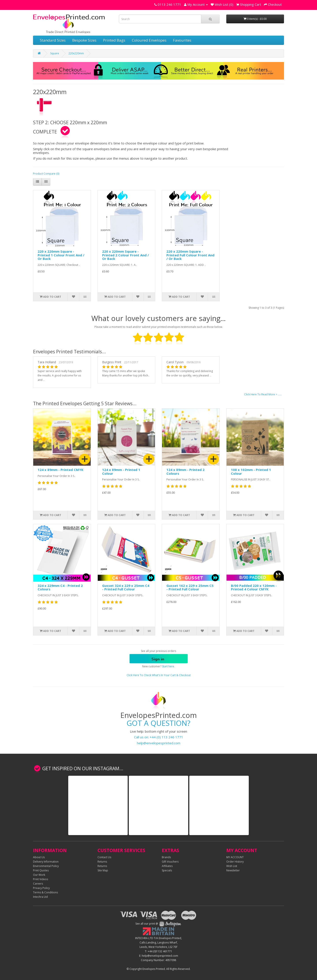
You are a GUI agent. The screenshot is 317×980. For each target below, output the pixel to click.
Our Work (39, 875)
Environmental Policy (46, 866)
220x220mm (76, 53)
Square (55, 53)
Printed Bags (114, 40)
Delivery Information (46, 862)
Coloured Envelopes (149, 40)
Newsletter (233, 870)
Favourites (182, 40)
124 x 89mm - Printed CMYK (61, 470)
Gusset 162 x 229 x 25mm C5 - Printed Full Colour (190, 587)
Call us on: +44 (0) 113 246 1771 (159, 737)
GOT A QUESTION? (158, 723)
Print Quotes (41, 870)
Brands (166, 857)
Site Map (103, 870)
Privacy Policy (41, 888)
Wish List (232, 866)
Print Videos (41, 879)
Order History (235, 862)
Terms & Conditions (45, 892)
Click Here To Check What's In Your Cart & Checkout (159, 675)
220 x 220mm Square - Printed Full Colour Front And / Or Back (190, 255)
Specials (167, 870)
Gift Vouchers (170, 862)
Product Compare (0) (46, 174)
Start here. (168, 666)
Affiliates (167, 866)
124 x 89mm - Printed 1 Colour (121, 472)
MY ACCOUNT (235, 857)
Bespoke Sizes (84, 40)
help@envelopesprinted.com (159, 743)
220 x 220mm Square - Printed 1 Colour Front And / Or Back (61, 255)
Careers (38, 884)
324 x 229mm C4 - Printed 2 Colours (60, 587)
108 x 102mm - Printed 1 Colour (251, 472)
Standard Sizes (53, 40)
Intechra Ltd (40, 897)
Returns (102, 862)
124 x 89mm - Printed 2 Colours (185, 472)
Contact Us (104, 857)
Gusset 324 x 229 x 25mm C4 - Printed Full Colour (126, 587)
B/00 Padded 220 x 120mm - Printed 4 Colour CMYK (254, 587)
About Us (39, 857)
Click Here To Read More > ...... (263, 394)
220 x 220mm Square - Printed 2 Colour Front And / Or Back (125, 255)
